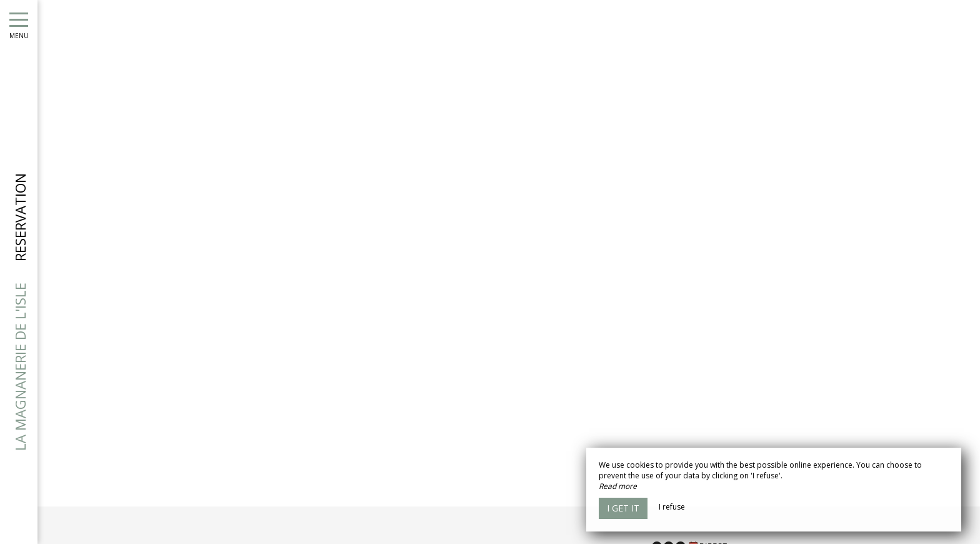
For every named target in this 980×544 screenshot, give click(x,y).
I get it (623, 508)
